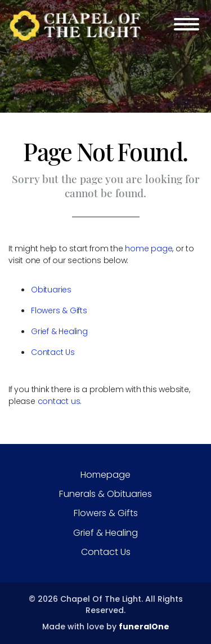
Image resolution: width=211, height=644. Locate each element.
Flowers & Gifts (59, 310)
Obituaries (51, 290)
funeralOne (144, 627)
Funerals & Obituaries (105, 494)
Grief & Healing (59, 331)
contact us (59, 401)
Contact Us (53, 352)
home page (149, 248)
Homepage (105, 475)
